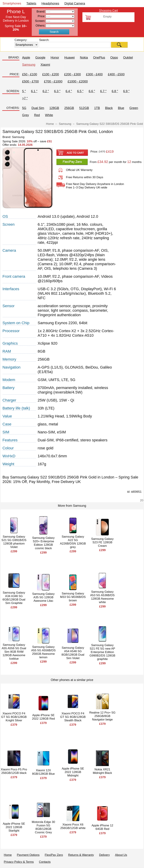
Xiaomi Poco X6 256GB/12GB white (73, 826)
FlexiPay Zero (54, 855)
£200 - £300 (73, 74)
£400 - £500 (116, 74)
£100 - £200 (51, 74)
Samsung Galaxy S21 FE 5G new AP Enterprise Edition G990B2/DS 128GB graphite (102, 652)
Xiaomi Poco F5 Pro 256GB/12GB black (14, 771)
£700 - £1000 (53, 81)
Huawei (70, 58)
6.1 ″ (34, 91)
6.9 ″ (126, 91)
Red (37, 115)
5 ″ (24, 91)
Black (109, 108)
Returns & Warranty (81, 855)
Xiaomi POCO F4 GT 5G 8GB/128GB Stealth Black (73, 717)
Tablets (31, 3)
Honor (55, 58)
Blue (121, 108)
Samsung (29, 65)
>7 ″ (25, 98)
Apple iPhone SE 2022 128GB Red (43, 717)
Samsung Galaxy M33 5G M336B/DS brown (73, 597)
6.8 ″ (115, 91)
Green (134, 108)
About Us (121, 855)
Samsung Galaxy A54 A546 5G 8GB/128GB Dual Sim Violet (73, 653)
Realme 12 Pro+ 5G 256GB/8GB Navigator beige (102, 716)
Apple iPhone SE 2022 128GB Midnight (73, 772)
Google (40, 58)
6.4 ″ (69, 91)
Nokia (84, 58)
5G (24, 108)
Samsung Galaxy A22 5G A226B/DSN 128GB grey (73, 542)
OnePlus (99, 58)
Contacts (45, 862)
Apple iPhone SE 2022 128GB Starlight (14, 827)
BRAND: (14, 57)
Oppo (114, 58)
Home (8, 855)
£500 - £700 (30, 81)
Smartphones (12, 3)
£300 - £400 (94, 74)
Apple (26, 58)
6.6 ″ (92, 91)
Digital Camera (75, 3)
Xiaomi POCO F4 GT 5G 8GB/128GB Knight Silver (14, 717)
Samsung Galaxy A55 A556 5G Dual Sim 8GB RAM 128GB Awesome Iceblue (14, 652)
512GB (84, 108)
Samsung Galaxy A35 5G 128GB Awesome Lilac (43, 597)
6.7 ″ (103, 91)
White (49, 115)
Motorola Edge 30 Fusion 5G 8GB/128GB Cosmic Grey (43, 827)
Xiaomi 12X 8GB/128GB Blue (43, 772)
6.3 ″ (57, 91)
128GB (54, 108)
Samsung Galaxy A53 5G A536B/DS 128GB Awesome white (102, 597)
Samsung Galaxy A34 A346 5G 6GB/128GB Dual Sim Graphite (14, 598)
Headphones (50, 3)
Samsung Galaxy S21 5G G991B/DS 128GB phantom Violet (14, 542)
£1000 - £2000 (78, 81)
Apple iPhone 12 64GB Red (102, 827)
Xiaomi (45, 65)
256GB (69, 108)
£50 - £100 (29, 74)
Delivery (104, 855)
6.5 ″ (80, 91)
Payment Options (28, 855)
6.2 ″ (46, 91)
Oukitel (128, 58)
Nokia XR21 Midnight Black (102, 771)
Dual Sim (38, 108)
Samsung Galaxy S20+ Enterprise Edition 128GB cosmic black (43, 543)
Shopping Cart (109, 10)
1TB (97, 108)
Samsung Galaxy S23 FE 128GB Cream (102, 542)
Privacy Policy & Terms (19, 862)
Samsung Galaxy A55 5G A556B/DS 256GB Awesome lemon (43, 652)
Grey (25, 115)
